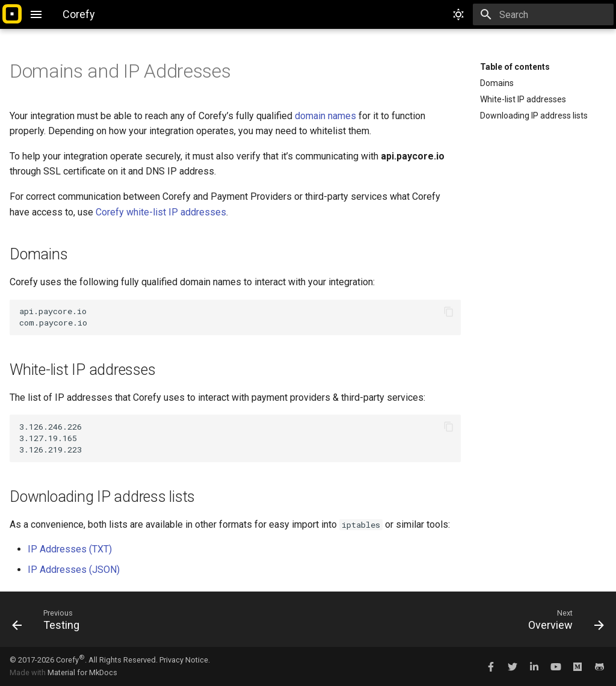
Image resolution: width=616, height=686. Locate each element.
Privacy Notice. (185, 660)
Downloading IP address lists (534, 116)
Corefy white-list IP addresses (161, 212)
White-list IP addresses (523, 99)
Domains (497, 83)
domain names (325, 116)
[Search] (543, 14)
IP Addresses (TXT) (70, 549)
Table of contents (515, 67)
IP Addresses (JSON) (74, 570)
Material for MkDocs (82, 672)
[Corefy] (12, 14)
